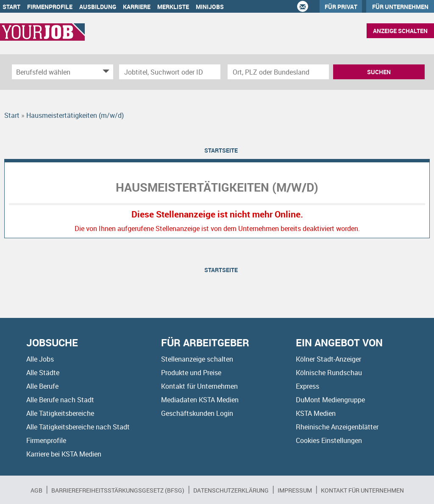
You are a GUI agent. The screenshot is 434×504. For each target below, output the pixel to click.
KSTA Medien (316, 413)
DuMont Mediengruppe (330, 400)
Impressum (295, 490)
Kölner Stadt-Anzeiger (328, 359)
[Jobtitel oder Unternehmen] (170, 72)
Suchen (379, 72)
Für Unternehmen (400, 7)
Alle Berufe (42, 386)
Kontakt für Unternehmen (199, 386)
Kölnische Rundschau (329, 373)
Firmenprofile (50, 7)
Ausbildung (98, 7)
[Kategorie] (54, 72)
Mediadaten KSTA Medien (200, 400)
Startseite (221, 150)
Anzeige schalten (400, 31)
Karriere (137, 7)
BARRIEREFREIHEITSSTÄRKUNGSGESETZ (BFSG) (118, 490)
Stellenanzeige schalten (197, 359)
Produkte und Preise (191, 373)
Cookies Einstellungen (329, 440)
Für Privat (341, 7)
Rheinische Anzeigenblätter (337, 427)
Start (11, 7)
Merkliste (173, 7)
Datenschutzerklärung (231, 490)
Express (307, 386)
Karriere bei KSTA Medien (64, 454)
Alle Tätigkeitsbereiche (60, 413)
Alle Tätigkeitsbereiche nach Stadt (78, 427)
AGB (36, 490)
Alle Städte (43, 373)
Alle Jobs (40, 359)
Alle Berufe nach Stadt (60, 400)
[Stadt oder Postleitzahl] (278, 72)
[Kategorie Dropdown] (105, 72)
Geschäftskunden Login (197, 413)
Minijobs (210, 7)
